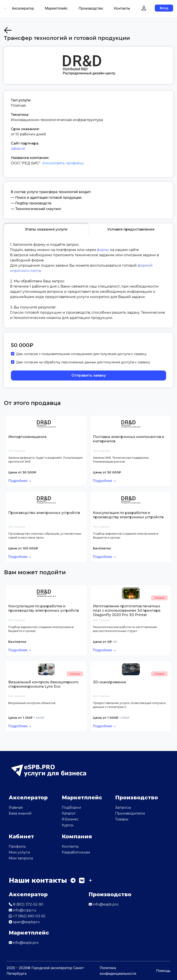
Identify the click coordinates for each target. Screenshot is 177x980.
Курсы (68, 825)
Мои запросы (21, 858)
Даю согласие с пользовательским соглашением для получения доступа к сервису (81, 354)
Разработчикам (76, 852)
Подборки (71, 807)
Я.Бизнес (70, 819)
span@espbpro (24, 922)
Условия (131, 229)
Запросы (123, 807)
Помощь (163, 971)
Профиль (17, 846)
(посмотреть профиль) (63, 163)
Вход (164, 8)
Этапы (46, 229)
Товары (122, 819)
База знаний (20, 813)
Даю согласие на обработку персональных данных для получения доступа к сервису (83, 362)
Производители (130, 813)
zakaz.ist (18, 149)
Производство (91, 8)
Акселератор (23, 8)
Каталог (69, 813)
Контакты (122, 8)
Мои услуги (19, 852)
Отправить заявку (89, 375)
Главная (16, 807)
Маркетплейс (56, 8)
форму (103, 250)
